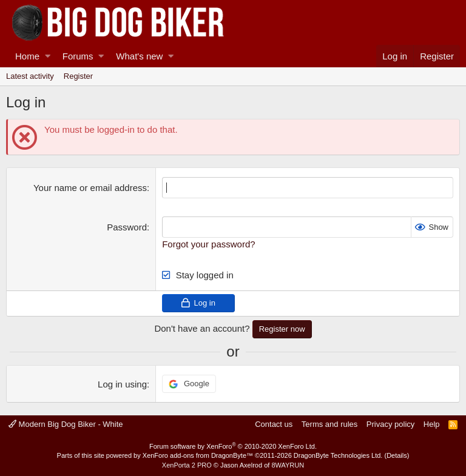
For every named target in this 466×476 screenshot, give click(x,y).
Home (27, 56)
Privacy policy (390, 424)
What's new (139, 56)
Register (78, 76)
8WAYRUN (288, 465)
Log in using (122, 384)
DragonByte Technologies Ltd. (338, 455)
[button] (48, 56)
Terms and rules (329, 424)
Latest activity (30, 76)
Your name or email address (90, 188)
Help (432, 424)
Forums (78, 56)
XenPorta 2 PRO (187, 465)
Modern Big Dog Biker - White (66, 424)
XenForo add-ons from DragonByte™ (198, 455)
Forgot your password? (208, 244)
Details (397, 455)
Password (127, 227)
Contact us (274, 424)
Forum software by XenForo (233, 446)
